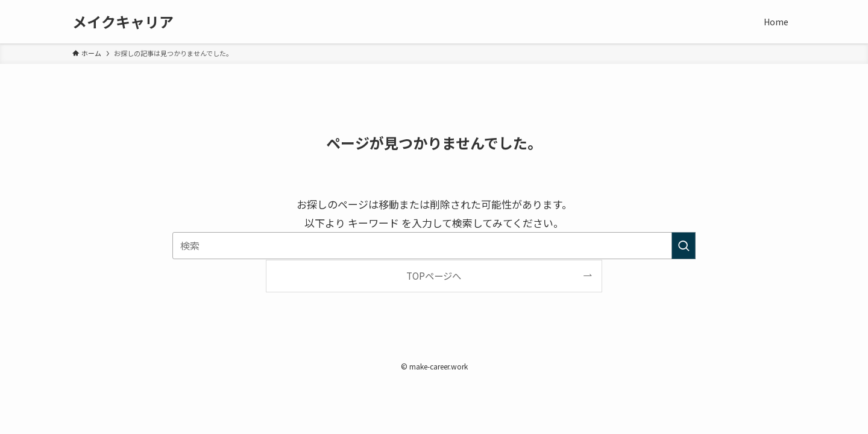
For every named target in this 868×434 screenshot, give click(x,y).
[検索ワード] (434, 246)
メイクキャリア (123, 22)
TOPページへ (434, 275)
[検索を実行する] (684, 246)
